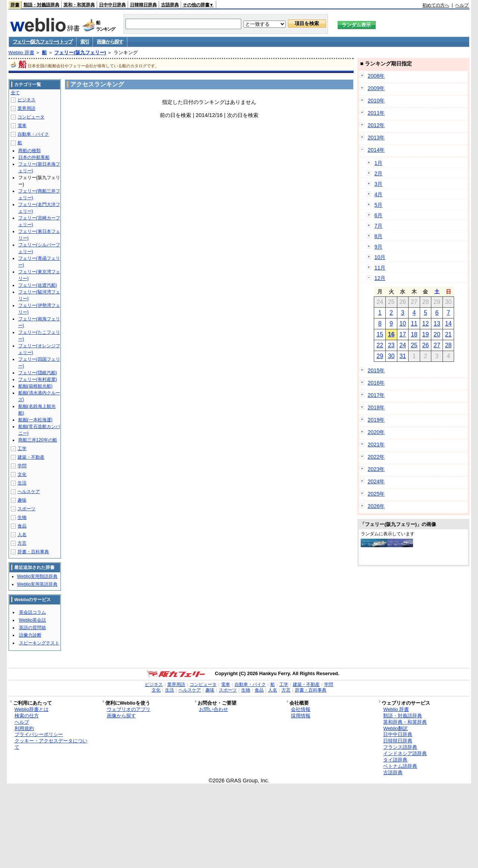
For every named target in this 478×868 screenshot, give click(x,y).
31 (403, 356)
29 (380, 356)
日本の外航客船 (34, 157)
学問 (22, 466)
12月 (380, 278)
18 (414, 334)
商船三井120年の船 (38, 440)
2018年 (376, 407)
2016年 (376, 383)
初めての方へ (436, 5)
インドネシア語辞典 (405, 753)
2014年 (376, 150)
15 (380, 334)
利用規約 (24, 728)
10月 (380, 257)
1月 (378, 163)
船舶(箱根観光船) (35, 386)
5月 (378, 205)
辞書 (15, 5)
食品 (22, 526)
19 (426, 334)
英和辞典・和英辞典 (405, 722)
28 (448, 345)
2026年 (376, 506)
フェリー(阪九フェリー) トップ (43, 42)
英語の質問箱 (32, 628)
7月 (378, 226)
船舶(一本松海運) (35, 420)
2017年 (376, 395)
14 (448, 324)
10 (403, 324)
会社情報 (301, 709)
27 (437, 345)
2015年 (376, 370)
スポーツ (27, 509)
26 (426, 345)
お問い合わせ (214, 709)
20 (437, 334)
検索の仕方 (27, 716)
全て (15, 93)
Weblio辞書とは (32, 709)
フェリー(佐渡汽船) (38, 285)
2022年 (376, 457)
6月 (378, 215)
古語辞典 (170, 5)
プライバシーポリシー (39, 734)
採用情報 (301, 716)
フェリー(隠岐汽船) (38, 373)
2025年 (376, 494)
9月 (378, 247)
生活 (22, 483)
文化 (22, 474)
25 (414, 345)
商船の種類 (30, 151)
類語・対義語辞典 (41, 5)
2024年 (376, 481)
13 (437, 324)
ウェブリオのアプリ (129, 709)
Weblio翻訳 (395, 728)
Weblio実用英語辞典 (37, 584)
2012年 (376, 125)
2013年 (376, 138)
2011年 (376, 113)
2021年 (376, 444)
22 (380, 345)
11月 (380, 268)
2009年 (376, 88)
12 (426, 324)
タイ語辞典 (395, 760)
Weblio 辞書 (21, 53)
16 (391, 334)
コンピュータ (31, 117)
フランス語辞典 (400, 747)
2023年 (376, 469)
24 (403, 345)
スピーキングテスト (39, 643)
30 (391, 356)
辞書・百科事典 (33, 552)
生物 (22, 517)
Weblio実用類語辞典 (37, 576)
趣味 (22, 500)
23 (391, 345)
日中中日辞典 (112, 5)
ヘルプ (462, 5)
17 (403, 334)
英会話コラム (32, 612)
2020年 (376, 432)
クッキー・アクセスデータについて (51, 744)
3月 (378, 184)
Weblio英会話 (32, 620)
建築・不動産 (31, 457)
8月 (378, 236)
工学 (22, 449)
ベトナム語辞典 (400, 766)
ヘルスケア (29, 492)
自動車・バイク (33, 134)
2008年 (376, 76)
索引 (85, 42)
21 (448, 334)
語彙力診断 (30, 635)
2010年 (376, 101)
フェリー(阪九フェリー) (80, 53)
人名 (22, 535)
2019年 (376, 420)
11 (414, 324)
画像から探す (110, 42)
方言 (22, 543)
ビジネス (27, 100)
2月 (378, 173)
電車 (22, 126)
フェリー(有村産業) (38, 379)
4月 (378, 194)
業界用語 (27, 108)
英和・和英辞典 (79, 5)
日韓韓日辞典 (143, 5)
